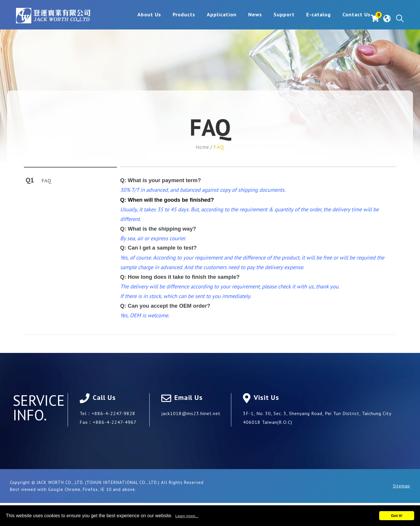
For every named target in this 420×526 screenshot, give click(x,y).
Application (203, 18)
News (237, 18)
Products (166, 18)
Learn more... (187, 516)
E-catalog (300, 18)
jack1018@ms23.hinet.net (191, 413)
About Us (131, 18)
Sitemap (401, 486)
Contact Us (338, 18)
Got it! (397, 516)
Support (266, 18)
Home (202, 147)
